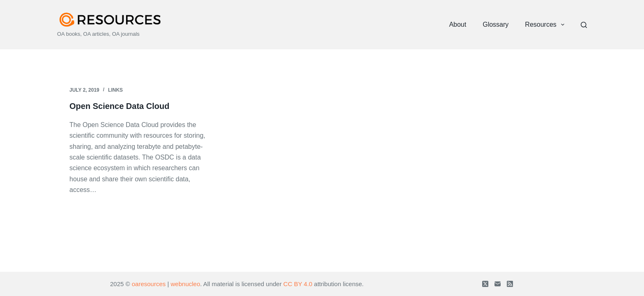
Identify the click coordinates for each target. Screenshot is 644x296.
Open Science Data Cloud (119, 106)
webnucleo (186, 284)
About (458, 24)
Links (115, 90)
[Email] (498, 284)
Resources (546, 25)
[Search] (584, 25)
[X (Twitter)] (485, 284)
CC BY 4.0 (298, 284)
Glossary (496, 24)
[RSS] (510, 284)
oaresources (149, 284)
